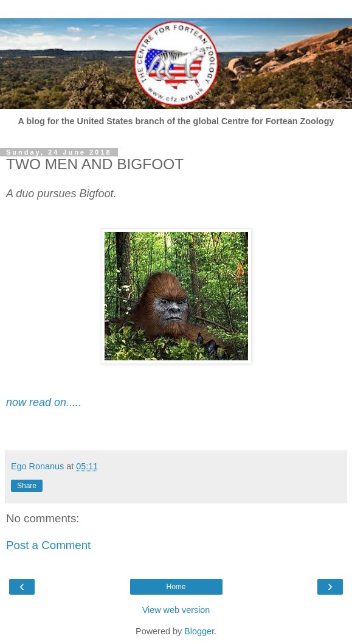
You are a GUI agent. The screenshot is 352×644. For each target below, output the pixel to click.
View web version (176, 610)
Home (176, 587)
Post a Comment (48, 545)
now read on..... (44, 402)
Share (27, 486)
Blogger (199, 631)
